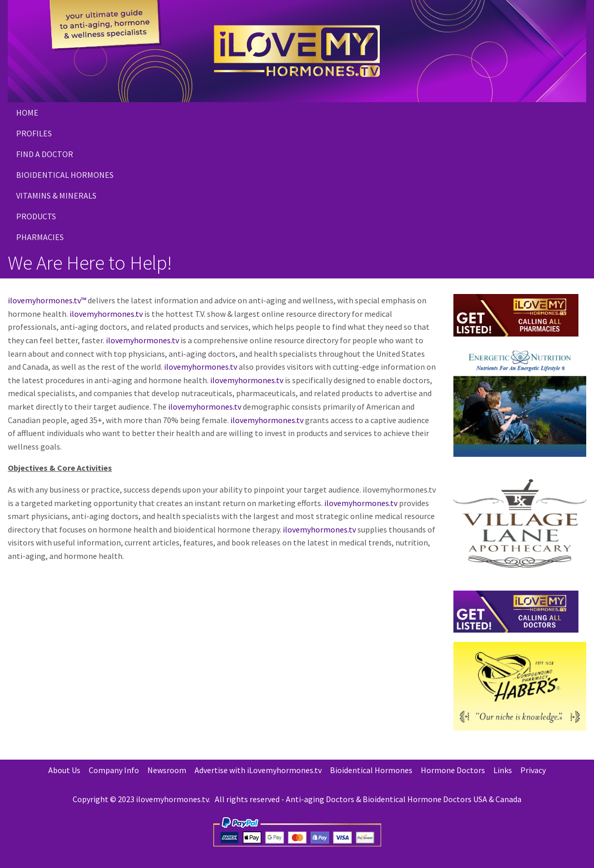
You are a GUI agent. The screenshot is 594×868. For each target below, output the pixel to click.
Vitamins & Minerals (56, 195)
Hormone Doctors (453, 770)
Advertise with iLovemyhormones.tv (258, 770)
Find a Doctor (45, 154)
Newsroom (167, 770)
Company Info (114, 770)
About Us (64, 770)
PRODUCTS (36, 216)
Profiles (34, 133)
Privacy (533, 770)
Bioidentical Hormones (65, 175)
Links (503, 770)
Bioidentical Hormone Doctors (417, 799)
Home (27, 113)
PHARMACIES (40, 237)
